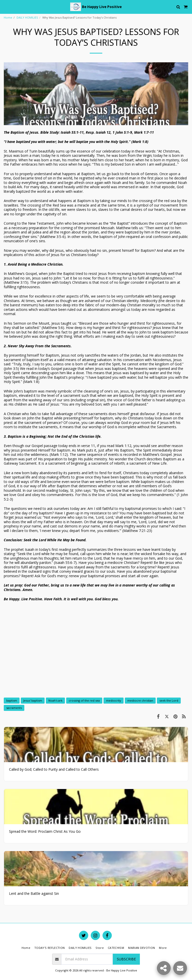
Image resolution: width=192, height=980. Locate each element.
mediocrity (114, 700)
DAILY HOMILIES (27, 17)
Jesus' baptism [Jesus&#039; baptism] (33, 700)
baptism (12, 700)
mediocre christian (140, 700)
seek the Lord (169, 700)
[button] (6, 7)
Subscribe (126, 959)
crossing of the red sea (84, 700)
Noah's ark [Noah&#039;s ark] (55, 700)
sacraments (14, 708)
